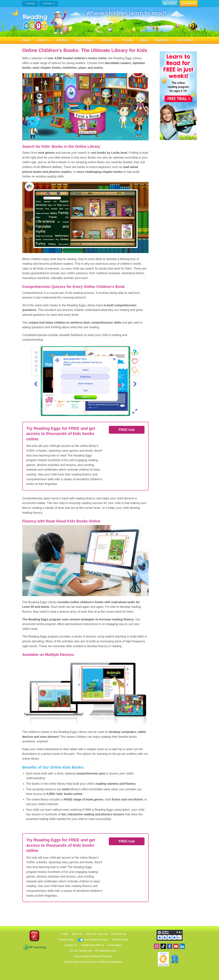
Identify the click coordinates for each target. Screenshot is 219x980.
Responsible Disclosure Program (93, 956)
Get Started (185, 40)
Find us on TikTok (163, 946)
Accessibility (115, 945)
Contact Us (71, 945)
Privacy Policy (66, 940)
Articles (62, 40)
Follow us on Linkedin (182, 946)
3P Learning (34, 947)
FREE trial (126, 430)
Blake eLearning (34, 936)
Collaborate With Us (92, 945)
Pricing (128, 40)
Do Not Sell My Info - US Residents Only (93, 951)
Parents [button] (30, 3)
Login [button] (170, 3)
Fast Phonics (84, 40)
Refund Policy (120, 940)
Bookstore (162, 40)
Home (26, 40)
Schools (49, 3)
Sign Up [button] (189, 4)
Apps (144, 40)
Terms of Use (119, 934)
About (44, 40)
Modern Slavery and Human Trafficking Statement (93, 962)
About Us (77, 934)
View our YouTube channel (176, 946)
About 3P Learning (97, 934)
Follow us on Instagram (157, 946)
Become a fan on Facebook (169, 946)
